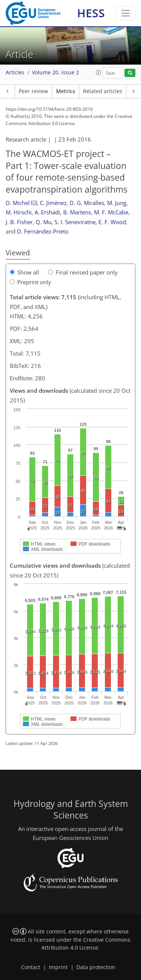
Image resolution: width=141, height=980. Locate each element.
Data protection (96, 967)
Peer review (33, 91)
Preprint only (30, 282)
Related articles (103, 91)
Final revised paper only (83, 272)
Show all (24, 272)
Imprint (58, 967)
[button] (99, 72)
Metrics (66, 91)
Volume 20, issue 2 (55, 72)
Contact (31, 967)
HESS (91, 13)
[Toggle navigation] (125, 13)
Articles (15, 72)
